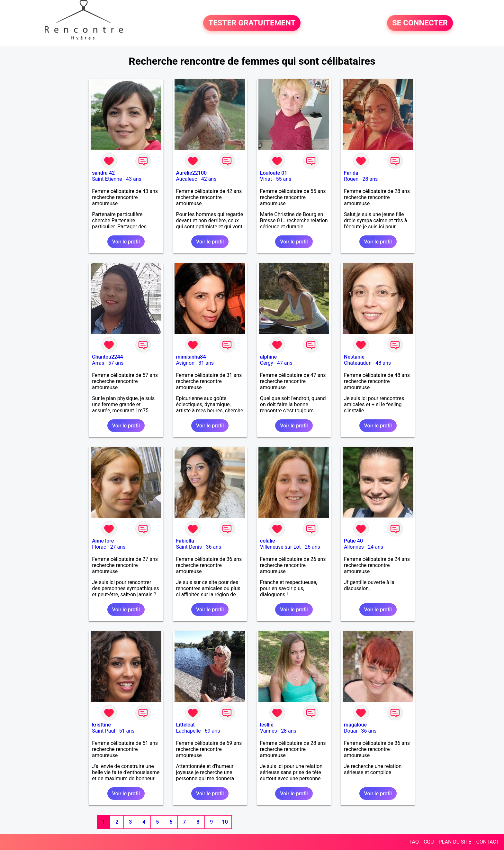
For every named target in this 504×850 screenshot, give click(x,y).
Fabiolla (185, 541)
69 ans (212, 731)
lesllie (267, 725)
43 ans (134, 179)
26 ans (312, 547)
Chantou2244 (107, 357)
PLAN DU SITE (455, 842)
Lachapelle (189, 731)
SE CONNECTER (420, 23)
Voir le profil (126, 242)
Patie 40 (353, 541)
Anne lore (103, 541)
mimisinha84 (191, 357)
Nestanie (354, 357)
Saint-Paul (104, 731)
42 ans (209, 179)
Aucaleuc (187, 179)
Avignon (185, 363)
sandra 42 (103, 173)
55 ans (284, 179)
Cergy (267, 363)
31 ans (206, 363)
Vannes (269, 731)
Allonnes (354, 547)
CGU (429, 842)
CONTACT (488, 842)
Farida (351, 173)
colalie (268, 541)
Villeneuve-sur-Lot (280, 547)
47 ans (285, 363)
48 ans (383, 363)
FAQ (414, 842)
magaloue (355, 725)
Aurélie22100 (192, 173)
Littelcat (185, 725)
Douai (351, 731)
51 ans (127, 731)
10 (225, 822)
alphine (268, 357)
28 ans (370, 179)
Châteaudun (358, 363)
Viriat (266, 179)
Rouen (351, 179)
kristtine (101, 725)
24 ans (375, 547)
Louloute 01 (274, 173)
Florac (99, 547)
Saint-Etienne (107, 179)
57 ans (116, 363)
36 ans (213, 547)
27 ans (118, 547)
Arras (98, 363)
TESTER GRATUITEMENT (252, 23)
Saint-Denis (189, 547)
